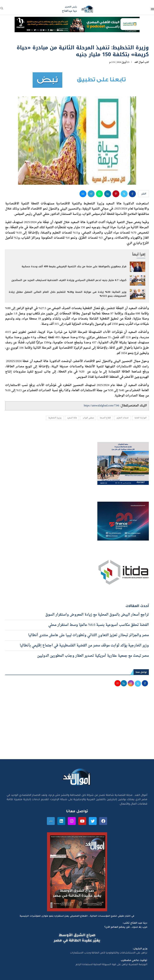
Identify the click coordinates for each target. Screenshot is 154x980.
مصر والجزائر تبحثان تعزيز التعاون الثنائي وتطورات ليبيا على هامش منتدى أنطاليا (89, 635)
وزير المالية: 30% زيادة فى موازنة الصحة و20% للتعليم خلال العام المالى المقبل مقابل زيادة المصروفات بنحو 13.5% (68, 294)
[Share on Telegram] (91, 194)
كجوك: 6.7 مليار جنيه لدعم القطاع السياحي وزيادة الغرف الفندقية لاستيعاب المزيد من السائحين (69, 280)
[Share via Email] (83, 194)
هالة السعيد (72, 418)
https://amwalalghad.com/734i (101, 406)
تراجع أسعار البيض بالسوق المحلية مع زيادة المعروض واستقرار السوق (97, 615)
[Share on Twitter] (124, 194)
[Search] (2, 9)
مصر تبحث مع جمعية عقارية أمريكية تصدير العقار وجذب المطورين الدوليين (93, 656)
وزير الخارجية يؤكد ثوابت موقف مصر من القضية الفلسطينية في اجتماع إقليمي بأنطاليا (84, 646)
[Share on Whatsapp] (99, 194)
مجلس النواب (88, 418)
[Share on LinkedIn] (108, 194)
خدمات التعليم (123, 418)
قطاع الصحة (105, 418)
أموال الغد (139, 62)
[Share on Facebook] (132, 194)
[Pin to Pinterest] (116, 194)
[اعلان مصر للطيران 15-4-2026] (123, 445)
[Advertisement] (77, 727)
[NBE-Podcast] (77, 20)
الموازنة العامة (141, 418)
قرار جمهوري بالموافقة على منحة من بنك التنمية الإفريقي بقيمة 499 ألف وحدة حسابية (74, 267)
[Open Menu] (152, 9)
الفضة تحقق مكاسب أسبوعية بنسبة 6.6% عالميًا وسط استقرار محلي (99, 625)
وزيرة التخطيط (55, 418)
